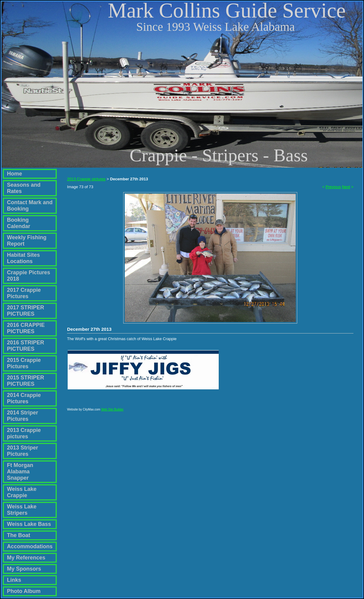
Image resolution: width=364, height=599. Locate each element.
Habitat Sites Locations (23, 258)
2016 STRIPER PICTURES (26, 346)
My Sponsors (24, 569)
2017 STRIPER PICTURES (26, 311)
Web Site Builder (112, 412)
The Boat (19, 535)
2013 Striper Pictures (23, 451)
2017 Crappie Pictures (24, 293)
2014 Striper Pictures (23, 416)
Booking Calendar (19, 223)
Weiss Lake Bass (29, 524)
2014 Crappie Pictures (24, 398)
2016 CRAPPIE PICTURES (26, 328)
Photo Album (24, 591)
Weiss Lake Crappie (22, 492)
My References (26, 558)
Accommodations (30, 546)
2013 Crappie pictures (24, 433)
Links (14, 580)
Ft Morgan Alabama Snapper (20, 472)
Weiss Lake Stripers (22, 510)
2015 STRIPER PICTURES (26, 381)
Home (14, 174)
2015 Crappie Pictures (24, 363)
